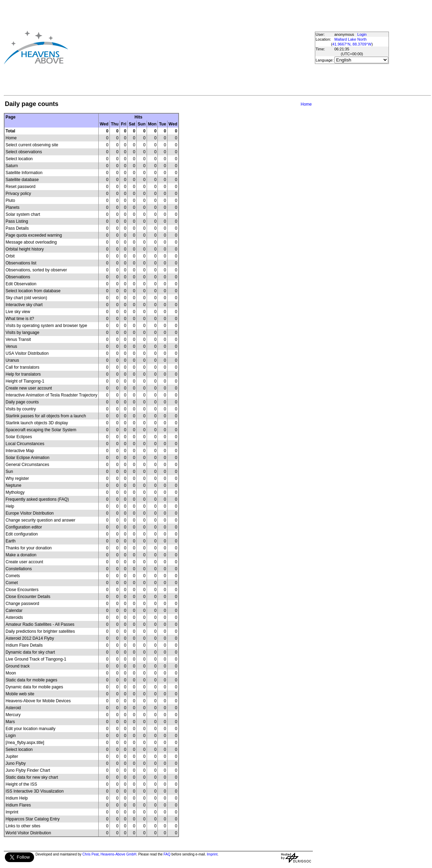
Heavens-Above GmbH (118, 854)
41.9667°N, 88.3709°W (352, 44)
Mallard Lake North (351, 39)
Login (362, 34)
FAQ (167, 854)
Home (306, 104)
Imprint (212, 854)
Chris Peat (91, 854)
